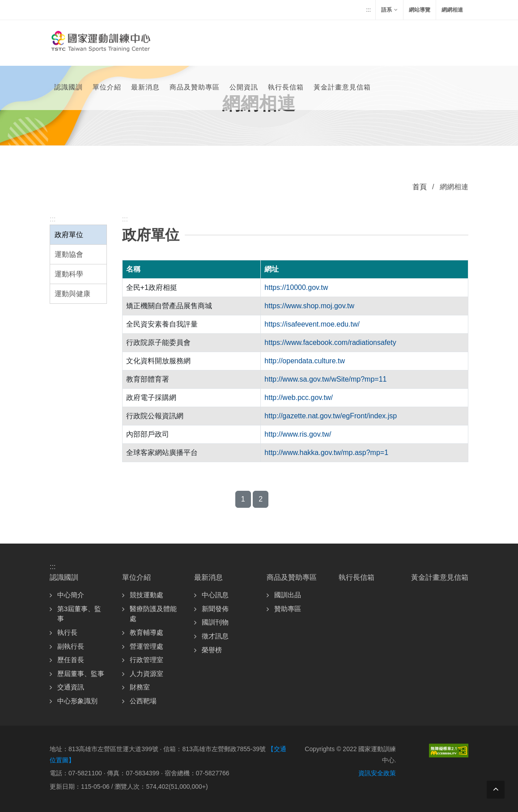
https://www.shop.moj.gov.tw (309, 306)
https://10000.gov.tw (296, 287)
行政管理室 (146, 660)
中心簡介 (71, 595)
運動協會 (69, 254)
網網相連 (452, 10)
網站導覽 (420, 10)
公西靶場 (143, 701)
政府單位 (69, 235)
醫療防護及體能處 (153, 614)
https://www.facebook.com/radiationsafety (330, 342)
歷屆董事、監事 (81, 674)
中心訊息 (215, 595)
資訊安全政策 (377, 773)
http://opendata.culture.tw (305, 361)
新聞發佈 (215, 609)
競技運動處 (146, 595)
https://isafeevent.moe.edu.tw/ (312, 324)
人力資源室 (146, 674)
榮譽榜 (212, 650)
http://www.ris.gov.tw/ (298, 434)
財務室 (140, 687)
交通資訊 (71, 687)
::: (368, 10)
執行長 (67, 632)
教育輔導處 (146, 632)
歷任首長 (71, 660)
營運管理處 (146, 646)
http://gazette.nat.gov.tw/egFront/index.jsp (331, 416)
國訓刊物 (215, 622)
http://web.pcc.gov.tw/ (299, 397)
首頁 (420, 187)
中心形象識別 (77, 701)
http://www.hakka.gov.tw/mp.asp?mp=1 (326, 453)
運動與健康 (72, 294)
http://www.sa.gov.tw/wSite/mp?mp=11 (325, 379)
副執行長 (71, 646)
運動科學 (69, 274)
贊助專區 (288, 609)
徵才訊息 (215, 636)
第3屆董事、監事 (79, 614)
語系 (389, 10)
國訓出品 (288, 595)
